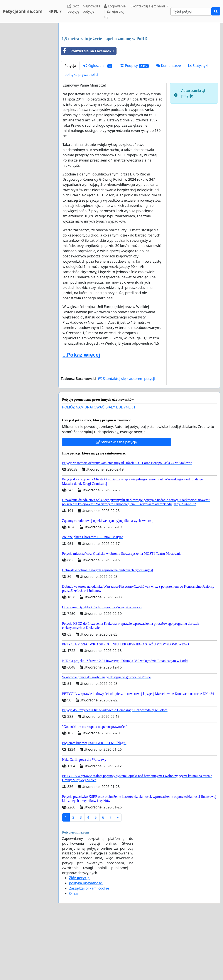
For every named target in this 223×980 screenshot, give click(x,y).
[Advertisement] (139, 60)
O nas (74, 954)
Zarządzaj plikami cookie (89, 949)
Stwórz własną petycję (116, 503)
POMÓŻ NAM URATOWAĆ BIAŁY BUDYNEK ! (99, 468)
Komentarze (169, 127)
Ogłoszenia (98, 127)
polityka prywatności (81, 136)
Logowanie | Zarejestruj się (115, 11)
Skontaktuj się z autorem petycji (127, 440)
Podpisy (134, 127)
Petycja (70, 127)
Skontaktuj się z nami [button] (148, 6)
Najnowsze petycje (92, 9)
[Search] (191, 11)
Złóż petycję (73, 9)
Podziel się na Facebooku (87, 112)
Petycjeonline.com (23, 11)
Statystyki (198, 127)
